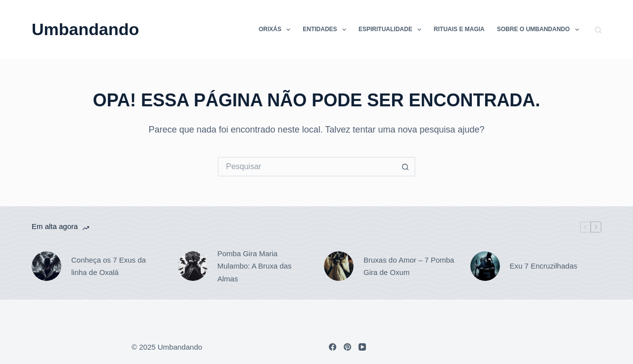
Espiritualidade (392, 30)
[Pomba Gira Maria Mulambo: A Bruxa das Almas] (193, 266)
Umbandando (85, 29)
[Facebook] (333, 347)
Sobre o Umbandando (540, 30)
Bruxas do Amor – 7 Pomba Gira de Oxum (409, 266)
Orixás (276, 30)
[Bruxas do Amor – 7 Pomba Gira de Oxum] (339, 266)
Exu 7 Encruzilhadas (544, 266)
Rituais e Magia (459, 29)
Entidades (326, 30)
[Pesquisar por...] (307, 167)
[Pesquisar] (598, 30)
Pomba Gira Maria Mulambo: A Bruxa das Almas (255, 266)
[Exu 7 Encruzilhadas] (485, 266)
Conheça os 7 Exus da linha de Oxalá (109, 266)
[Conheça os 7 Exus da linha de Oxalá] (46, 266)
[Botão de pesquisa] (406, 167)
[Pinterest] (347, 347)
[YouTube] (362, 347)
